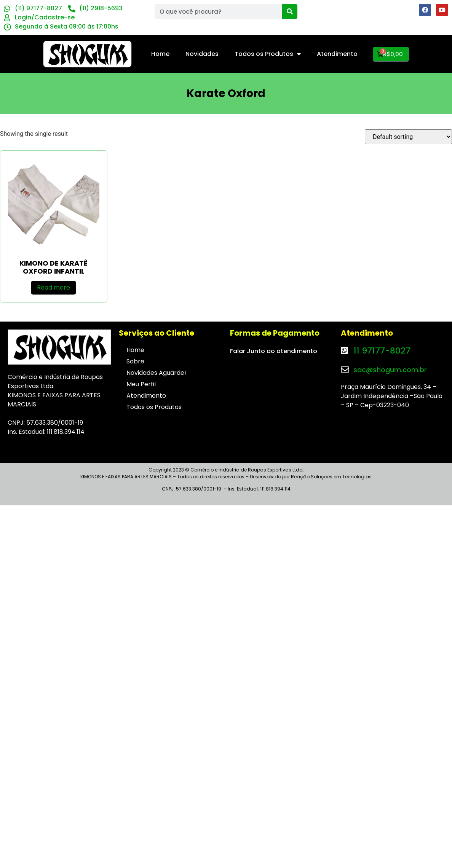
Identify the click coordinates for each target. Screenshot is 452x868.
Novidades (202, 54)
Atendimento (337, 54)
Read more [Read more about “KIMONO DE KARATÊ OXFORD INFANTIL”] (54, 287)
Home (160, 54)
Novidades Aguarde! (156, 373)
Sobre (135, 361)
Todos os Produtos (268, 54)
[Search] (290, 11)
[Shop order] (408, 137)
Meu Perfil (141, 384)
